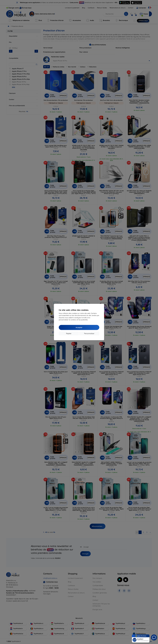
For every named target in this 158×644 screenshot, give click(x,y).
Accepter (79, 327)
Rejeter (69, 333)
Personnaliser (89, 333)
